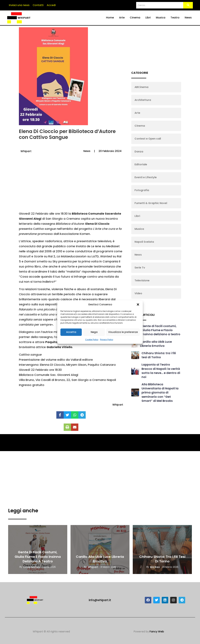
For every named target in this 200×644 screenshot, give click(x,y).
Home (110, 18)
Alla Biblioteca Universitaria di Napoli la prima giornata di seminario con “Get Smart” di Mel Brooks (160, 393)
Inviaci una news (19, 5)
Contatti (38, 5)
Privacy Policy (107, 339)
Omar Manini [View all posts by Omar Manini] (32, 567)
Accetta (71, 332)
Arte (122, 18)
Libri (148, 18)
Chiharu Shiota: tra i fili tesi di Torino (159, 355)
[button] (138, 305)
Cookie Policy (92, 339)
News (188, 18)
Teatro (175, 18)
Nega (94, 332)
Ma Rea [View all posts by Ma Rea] (155, 567)
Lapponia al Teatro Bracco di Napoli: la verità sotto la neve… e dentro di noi (161, 371)
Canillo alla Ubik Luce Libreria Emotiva (156, 344)
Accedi (51, 5)
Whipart (26, 151)
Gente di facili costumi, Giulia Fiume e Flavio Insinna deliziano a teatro (161, 330)
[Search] (159, 5)
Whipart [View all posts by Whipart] (93, 567)
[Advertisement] (71, 185)
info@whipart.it (100, 600)
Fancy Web (157, 632)
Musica (161, 18)
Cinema (135, 18)
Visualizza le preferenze (123, 332)
